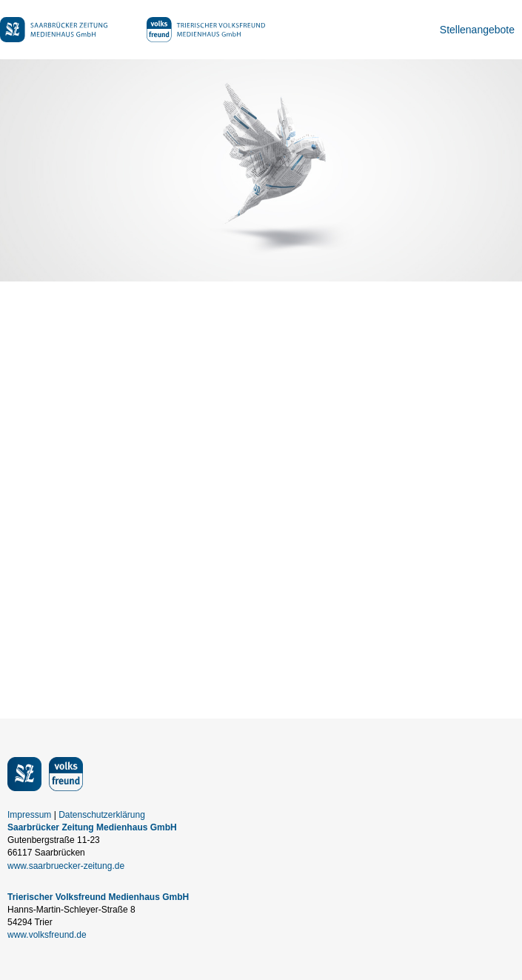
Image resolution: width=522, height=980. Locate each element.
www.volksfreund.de (47, 935)
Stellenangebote (477, 30)
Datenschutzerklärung (102, 815)
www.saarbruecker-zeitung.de (66, 866)
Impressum (29, 815)
